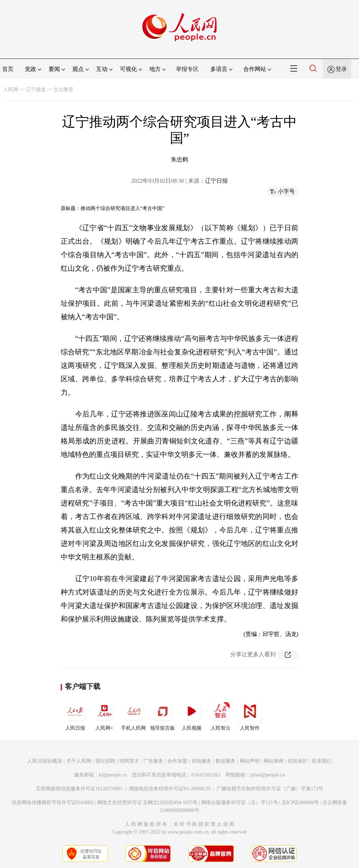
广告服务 (153, 761)
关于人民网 (79, 761)
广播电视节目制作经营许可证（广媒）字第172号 (270, 789)
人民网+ (104, 715)
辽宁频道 (36, 90)
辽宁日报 (216, 181)
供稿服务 (201, 761)
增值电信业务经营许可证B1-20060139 (170, 789)
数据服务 (226, 761)
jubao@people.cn (267, 775)
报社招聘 (105, 761)
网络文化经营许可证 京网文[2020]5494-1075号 (148, 803)
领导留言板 (162, 715)
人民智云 (221, 715)
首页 (8, 69)
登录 (341, 69)
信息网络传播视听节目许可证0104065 (53, 803)
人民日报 (75, 715)
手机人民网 (133, 715)
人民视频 (192, 715)
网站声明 (250, 761)
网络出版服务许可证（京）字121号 (240, 803)
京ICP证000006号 (300, 803)
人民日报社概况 (45, 761)
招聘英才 (129, 761)
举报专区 (187, 69)
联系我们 (322, 761)
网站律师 (274, 761)
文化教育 (63, 90)
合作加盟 (177, 761)
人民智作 (250, 715)
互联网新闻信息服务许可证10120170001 (79, 789)
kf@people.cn (113, 775)
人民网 (11, 90)
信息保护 (298, 761)
